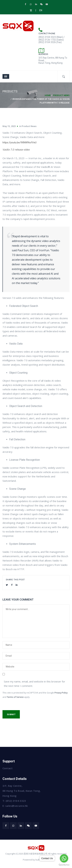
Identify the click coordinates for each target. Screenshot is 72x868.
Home (48, 95)
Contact (7, 768)
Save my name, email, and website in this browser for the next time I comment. (34, 684)
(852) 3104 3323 (16, 801)
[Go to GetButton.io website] (64, 865)
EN (41, 10)
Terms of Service (15, 697)
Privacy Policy (61, 693)
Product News (61, 95)
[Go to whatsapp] (64, 858)
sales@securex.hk (17, 806)
